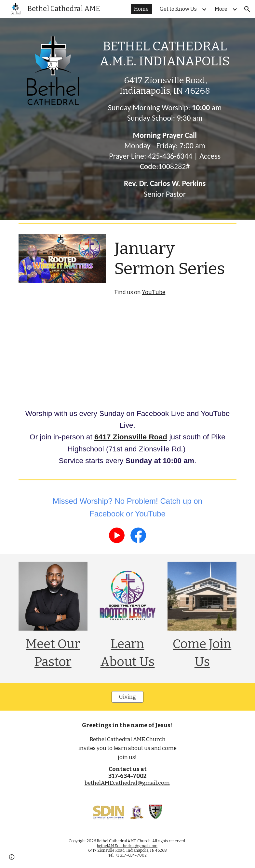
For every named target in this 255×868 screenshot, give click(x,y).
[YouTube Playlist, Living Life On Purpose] (72, 353)
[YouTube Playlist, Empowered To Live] (184, 353)
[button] (247, 9)
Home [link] (141, 9)
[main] (165, 119)
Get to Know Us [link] (178, 9)
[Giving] (127, 697)
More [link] (221, 9)
